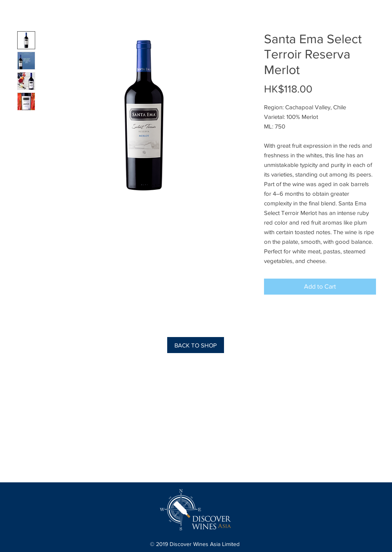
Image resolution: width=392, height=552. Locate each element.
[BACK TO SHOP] (196, 345)
